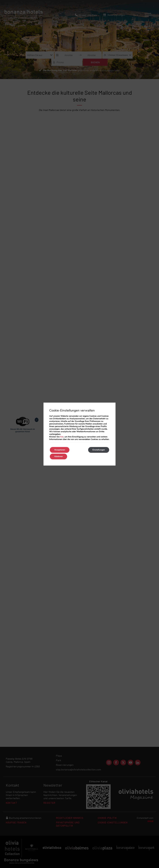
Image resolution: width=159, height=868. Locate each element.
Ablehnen (58, 456)
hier (62, 437)
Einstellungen (99, 450)
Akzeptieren (60, 450)
